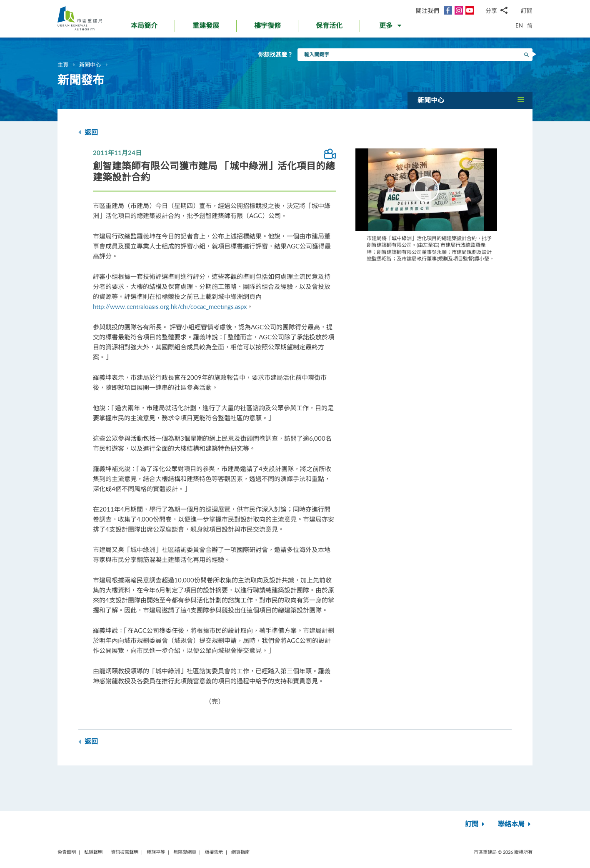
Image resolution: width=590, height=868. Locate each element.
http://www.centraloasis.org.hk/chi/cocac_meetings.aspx (170, 306)
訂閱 (527, 11)
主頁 (63, 65)
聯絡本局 (515, 824)
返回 (88, 132)
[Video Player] (426, 190)
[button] (391, 28)
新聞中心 (90, 65)
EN (519, 25)
